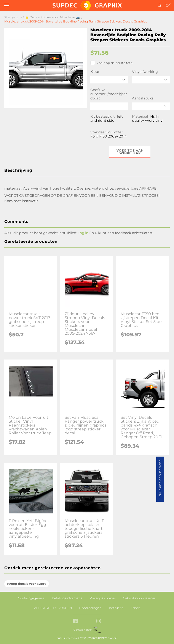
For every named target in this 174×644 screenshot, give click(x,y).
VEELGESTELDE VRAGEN (53, 608)
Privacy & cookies (103, 598)
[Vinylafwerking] (151, 80)
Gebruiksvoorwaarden (140, 598)
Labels (136, 608)
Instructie (116, 608)
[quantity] (151, 106)
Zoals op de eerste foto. (112, 63)
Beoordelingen (90, 608)
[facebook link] (76, 621)
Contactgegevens (31, 598)
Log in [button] (83, 233)
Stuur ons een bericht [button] (160, 479)
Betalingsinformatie (67, 598)
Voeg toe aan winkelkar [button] (130, 152)
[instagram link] (99, 621)
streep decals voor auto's (27, 584)
